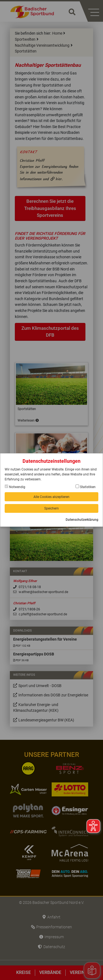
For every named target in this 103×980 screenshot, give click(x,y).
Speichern (51, 508)
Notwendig (15, 487)
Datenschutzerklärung (82, 520)
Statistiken (86, 487)
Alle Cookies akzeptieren (51, 497)
